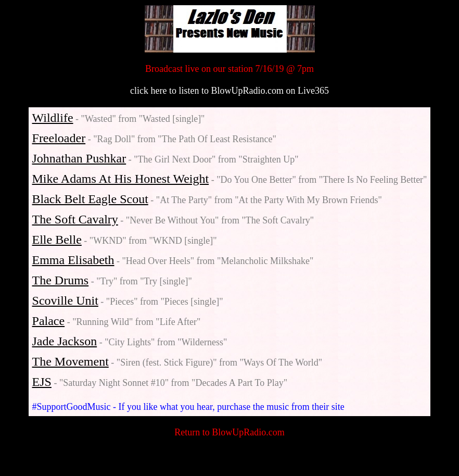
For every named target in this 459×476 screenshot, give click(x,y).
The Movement (71, 361)
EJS (42, 382)
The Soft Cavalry (75, 219)
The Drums (61, 280)
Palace (49, 321)
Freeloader (59, 138)
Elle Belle (57, 240)
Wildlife (53, 118)
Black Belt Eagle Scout (90, 199)
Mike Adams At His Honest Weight (121, 179)
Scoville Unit (65, 300)
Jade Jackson (65, 341)
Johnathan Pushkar (79, 158)
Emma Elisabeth (73, 260)
